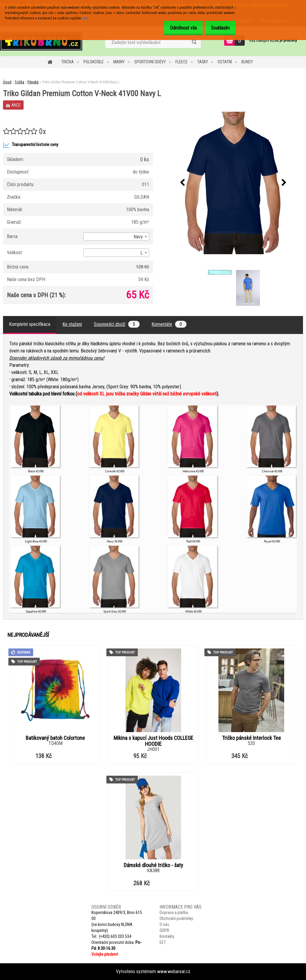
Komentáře (169, 324)
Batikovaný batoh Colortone (55, 738)
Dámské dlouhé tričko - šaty (153, 865)
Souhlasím (219, 28)
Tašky (203, 62)
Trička (68, 62)
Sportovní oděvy (150, 62)
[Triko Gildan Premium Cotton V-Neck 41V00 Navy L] (233, 183)
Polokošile (94, 62)
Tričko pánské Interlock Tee (251, 738)
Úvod (7, 82)
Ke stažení (72, 324)
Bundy (247, 62)
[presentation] (183, 183)
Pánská (33, 82)
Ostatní (225, 62)
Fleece (182, 62)
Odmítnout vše (178, 28)
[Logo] (41, 41)
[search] (194, 42)
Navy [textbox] (138, 237)
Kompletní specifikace (30, 324)
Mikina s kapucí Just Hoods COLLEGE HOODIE (153, 741)
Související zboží (117, 324)
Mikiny (119, 62)
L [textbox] (142, 253)
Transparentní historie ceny (31, 145)
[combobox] (116, 237)
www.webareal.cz (174, 971)
